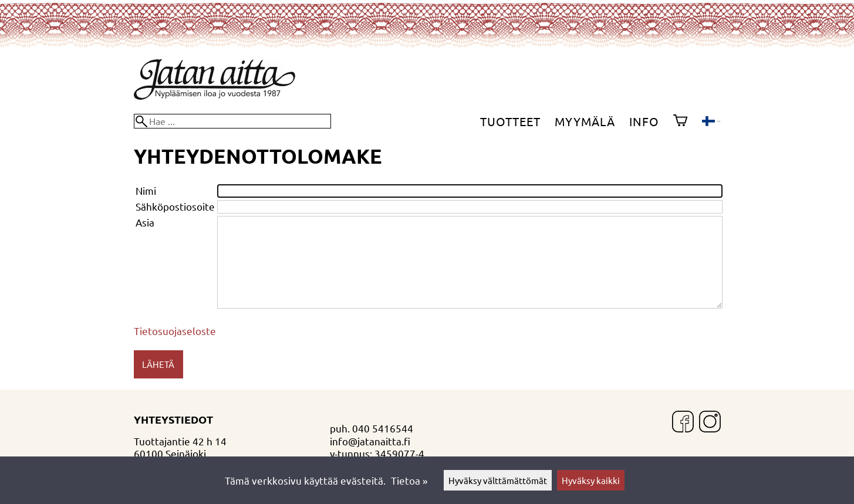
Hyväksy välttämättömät (498, 480)
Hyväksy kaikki (591, 480)
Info (644, 121)
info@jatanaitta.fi (370, 441)
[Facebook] (683, 423)
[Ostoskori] (680, 121)
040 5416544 (383, 428)
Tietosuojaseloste (175, 331)
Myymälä (585, 121)
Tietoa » (409, 480)
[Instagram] (710, 423)
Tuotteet (510, 121)
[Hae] (232, 121)
